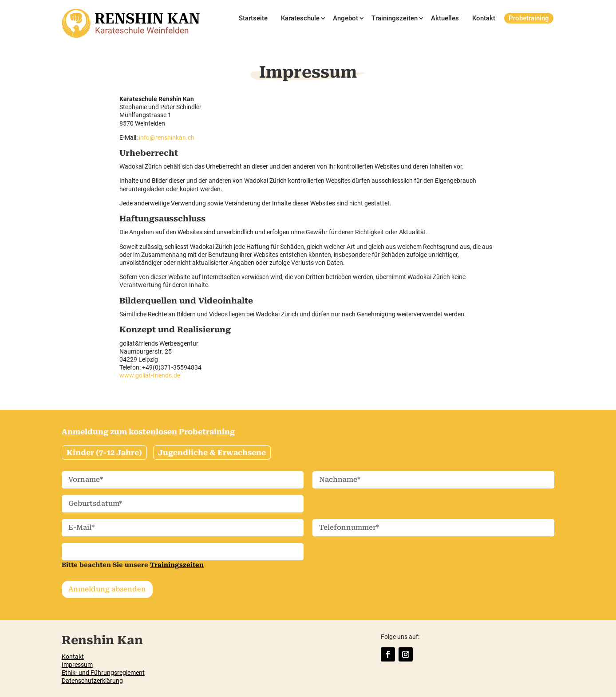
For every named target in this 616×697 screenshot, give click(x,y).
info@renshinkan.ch (167, 138)
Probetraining (529, 18)
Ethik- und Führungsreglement (103, 673)
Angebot (346, 19)
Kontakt (484, 19)
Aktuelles (445, 19)
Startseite (253, 19)
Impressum (77, 665)
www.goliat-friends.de (150, 375)
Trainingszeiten (395, 19)
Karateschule (300, 19)
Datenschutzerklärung (92, 681)
